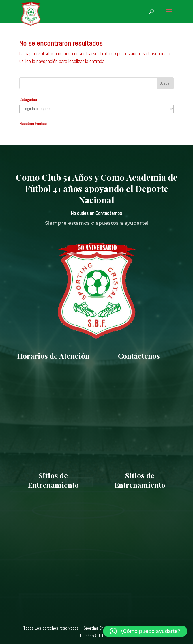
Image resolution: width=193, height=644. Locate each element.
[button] (145, 631)
